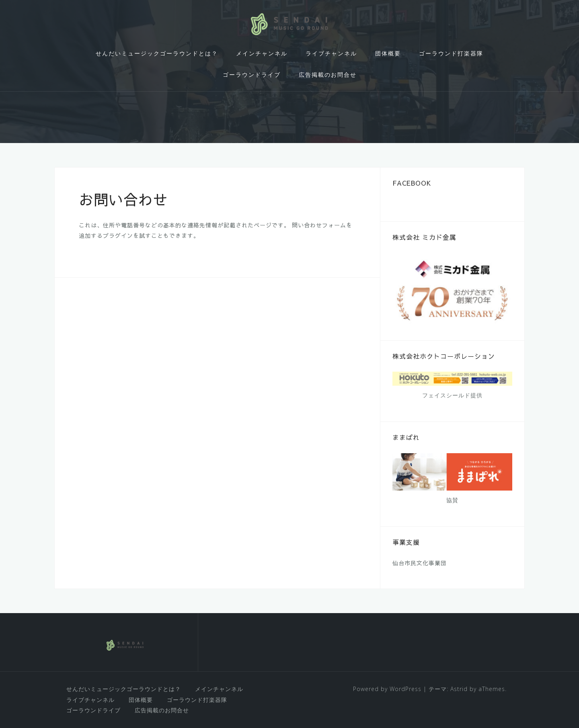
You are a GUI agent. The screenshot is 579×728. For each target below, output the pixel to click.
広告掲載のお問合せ (328, 75)
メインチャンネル (262, 53)
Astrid (459, 689)
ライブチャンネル (331, 53)
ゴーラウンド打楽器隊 (451, 53)
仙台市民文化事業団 (420, 563)
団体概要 (388, 53)
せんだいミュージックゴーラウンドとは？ (157, 53)
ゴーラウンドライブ (252, 75)
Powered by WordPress (387, 689)
